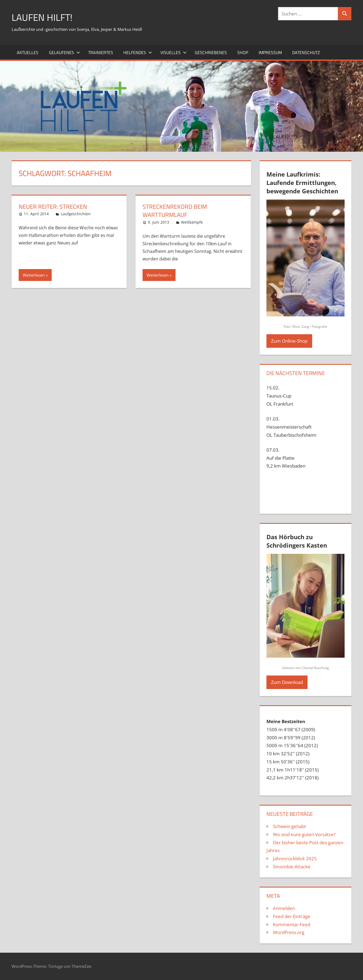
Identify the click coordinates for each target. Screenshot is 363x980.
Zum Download (287, 682)
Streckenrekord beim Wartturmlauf (175, 211)
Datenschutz (306, 52)
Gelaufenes (65, 52)
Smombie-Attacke (292, 867)
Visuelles (174, 52)
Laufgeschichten (76, 214)
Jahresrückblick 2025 (295, 858)
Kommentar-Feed (292, 924)
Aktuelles (28, 52)
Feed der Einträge (292, 916)
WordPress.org (289, 932)
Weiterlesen (34, 275)
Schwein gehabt (289, 826)
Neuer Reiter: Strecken (53, 206)
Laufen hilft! (43, 17)
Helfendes (138, 52)
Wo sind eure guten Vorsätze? (304, 834)
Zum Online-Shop (289, 341)
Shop (243, 52)
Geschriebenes (211, 52)
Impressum (270, 52)
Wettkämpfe (192, 222)
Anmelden (284, 908)
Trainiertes (101, 52)
